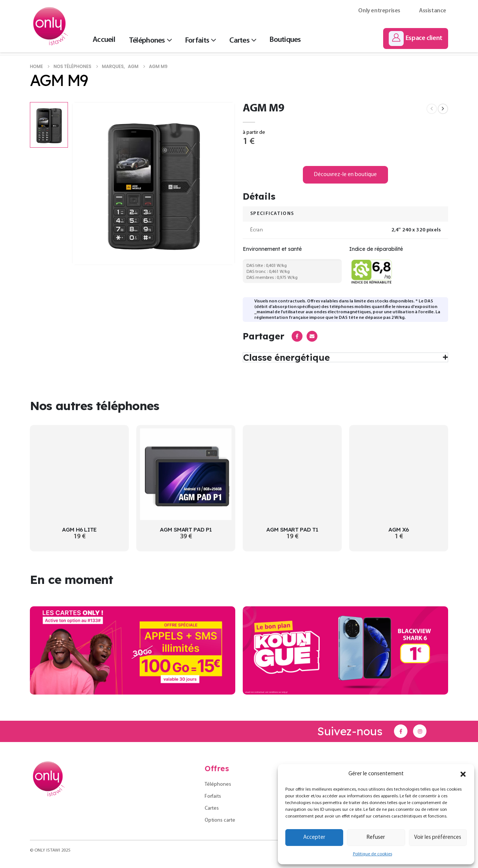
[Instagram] (420, 731)
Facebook (297, 336)
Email (312, 336)
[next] (443, 109)
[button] (463, 774)
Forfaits (197, 41)
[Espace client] (416, 39)
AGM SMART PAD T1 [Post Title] (292, 530)
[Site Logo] (50, 26)
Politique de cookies (373, 854)
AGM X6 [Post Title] (399, 530)
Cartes (239, 41)
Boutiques (285, 40)
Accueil (104, 40)
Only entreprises (379, 11)
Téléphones (147, 41)
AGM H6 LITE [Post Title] (79, 530)
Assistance (433, 11)
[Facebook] (401, 731)
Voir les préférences (438, 838)
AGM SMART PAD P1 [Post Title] (186, 530)
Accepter (314, 838)
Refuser (376, 838)
